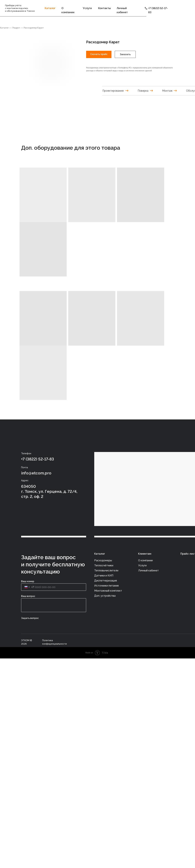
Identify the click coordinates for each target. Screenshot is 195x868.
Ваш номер (28, 581)
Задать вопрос (30, 618)
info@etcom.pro (36, 473)
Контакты (104, 8)
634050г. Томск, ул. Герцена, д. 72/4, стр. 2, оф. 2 (49, 491)
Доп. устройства (105, 596)
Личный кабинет (148, 571)
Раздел (16, 28)
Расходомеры (103, 560)
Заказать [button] (125, 54)
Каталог (4, 28)
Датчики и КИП (104, 576)
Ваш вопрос (28, 596)
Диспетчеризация (106, 581)
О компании (145, 560)
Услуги (87, 8)
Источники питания (106, 586)
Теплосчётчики (104, 565)
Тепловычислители (106, 571)
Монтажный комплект (108, 591)
